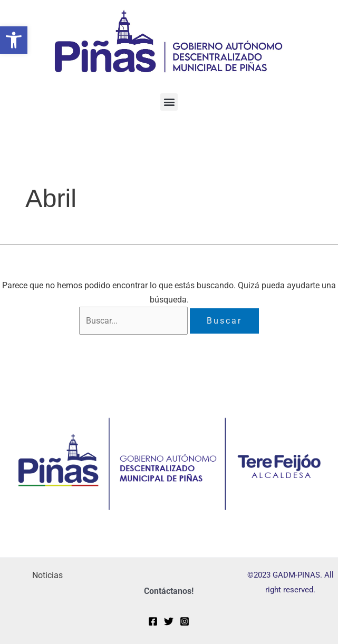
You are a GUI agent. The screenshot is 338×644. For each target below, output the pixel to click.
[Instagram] (185, 622)
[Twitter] (169, 622)
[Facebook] (153, 622)
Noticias (47, 576)
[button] (14, 40)
